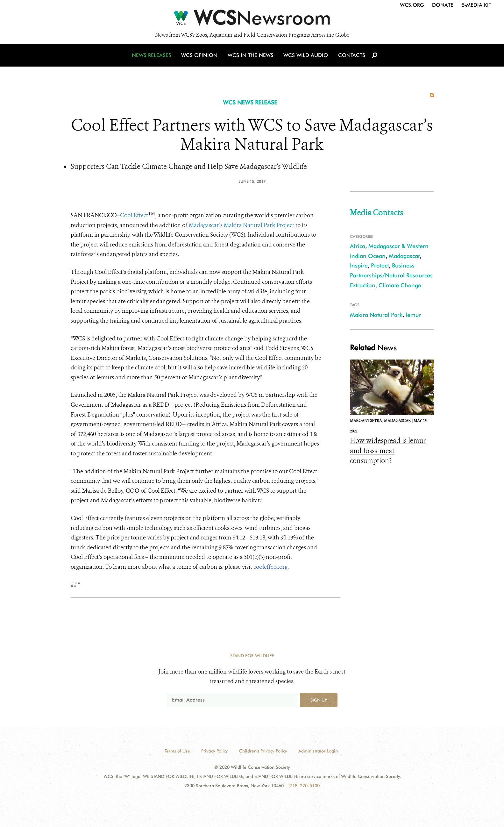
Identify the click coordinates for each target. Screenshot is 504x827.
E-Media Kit (476, 5)
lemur (413, 315)
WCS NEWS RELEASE (250, 102)
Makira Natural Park (376, 315)
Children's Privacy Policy (263, 751)
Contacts (350, 58)
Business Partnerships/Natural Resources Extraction (391, 275)
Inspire (359, 265)
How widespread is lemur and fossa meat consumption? (388, 451)
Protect (380, 265)
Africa (358, 246)
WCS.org (412, 5)
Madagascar (404, 256)
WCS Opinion (201, 58)
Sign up (319, 700)
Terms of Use (177, 751)
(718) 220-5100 (304, 786)
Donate (443, 5)
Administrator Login (318, 751)
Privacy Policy (215, 751)
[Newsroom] (252, 20)
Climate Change (400, 285)
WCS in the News (251, 58)
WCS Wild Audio (305, 58)
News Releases (153, 58)
